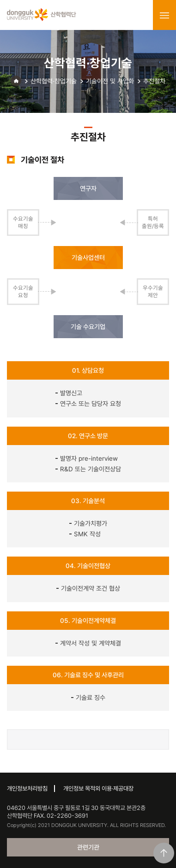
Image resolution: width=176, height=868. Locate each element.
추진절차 (154, 81)
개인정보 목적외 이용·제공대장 (98, 789)
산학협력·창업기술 (54, 81)
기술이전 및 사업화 (110, 81)
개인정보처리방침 (27, 789)
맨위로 (164, 853)
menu (164, 15)
